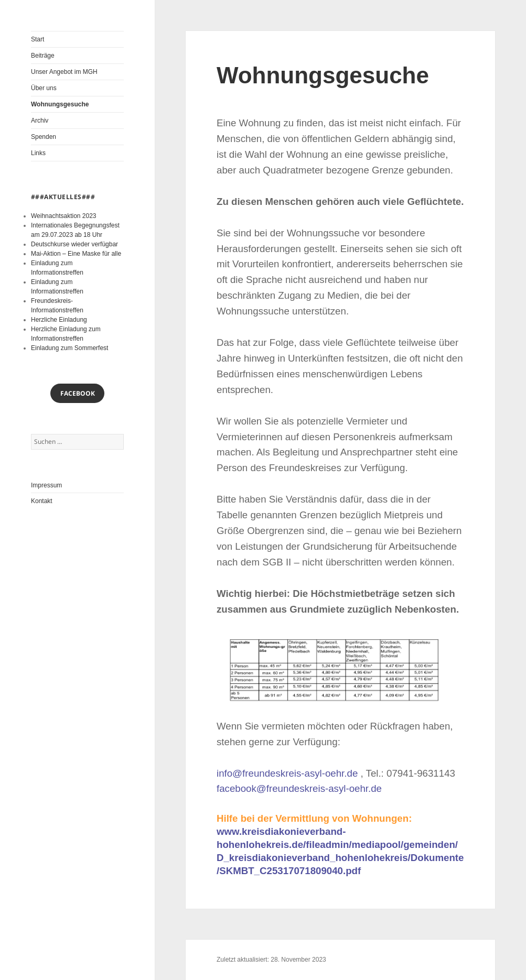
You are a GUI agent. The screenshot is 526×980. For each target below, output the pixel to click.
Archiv (40, 121)
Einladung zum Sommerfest (69, 348)
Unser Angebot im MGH (64, 72)
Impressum (46, 485)
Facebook (78, 393)
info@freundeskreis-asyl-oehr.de (287, 773)
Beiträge (43, 56)
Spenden (44, 137)
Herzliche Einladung (59, 320)
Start (37, 39)
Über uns (44, 88)
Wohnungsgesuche (60, 104)
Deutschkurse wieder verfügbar (74, 244)
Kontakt (42, 501)
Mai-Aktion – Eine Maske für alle (76, 254)
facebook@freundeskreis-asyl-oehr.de (299, 788)
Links (38, 153)
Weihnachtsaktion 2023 (64, 216)
